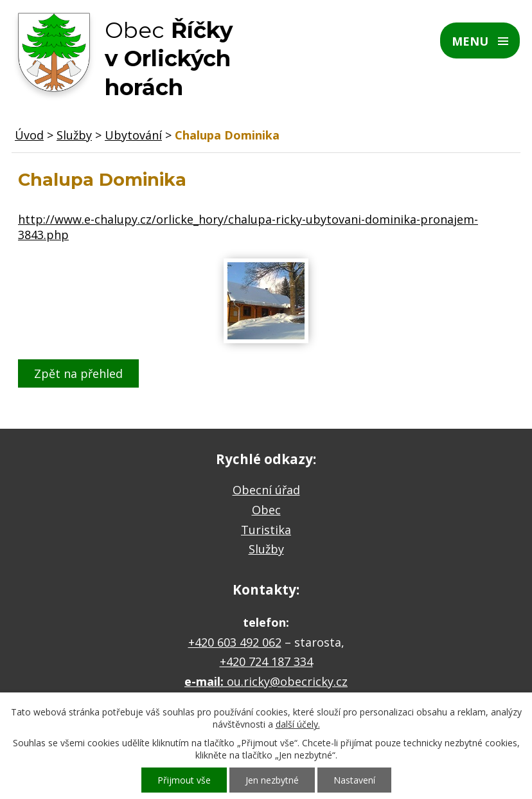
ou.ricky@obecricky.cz (287, 681)
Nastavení (354, 780)
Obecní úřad (266, 490)
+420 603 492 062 (235, 642)
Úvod (29, 135)
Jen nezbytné (272, 780)
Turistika (266, 530)
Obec (266, 510)
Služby (74, 135)
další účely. (298, 724)
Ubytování (133, 135)
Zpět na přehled (78, 373)
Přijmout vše (184, 780)
